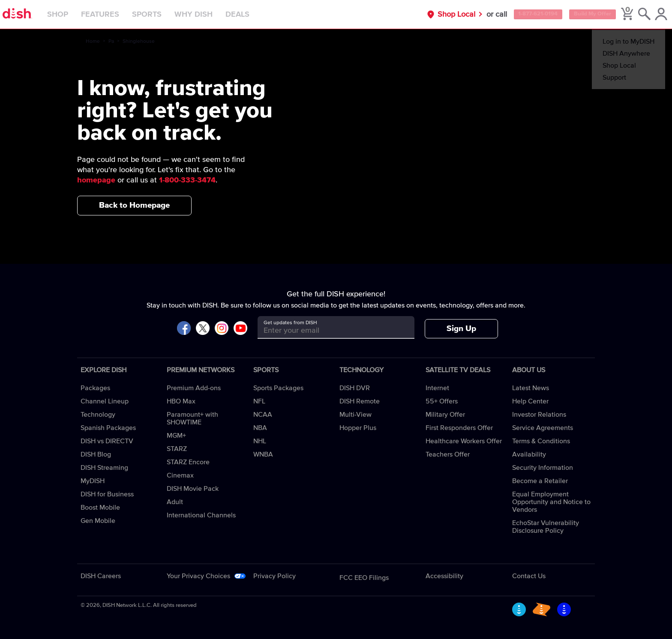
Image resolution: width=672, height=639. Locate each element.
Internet (437, 388)
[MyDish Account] (653, 15)
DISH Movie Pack (193, 489)
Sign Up (461, 329)
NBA (260, 428)
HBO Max (181, 401)
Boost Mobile (100, 508)
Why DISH (211, 15)
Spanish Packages (108, 428)
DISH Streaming (104, 468)
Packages (95, 388)
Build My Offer (579, 15)
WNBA (263, 454)
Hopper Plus (358, 428)
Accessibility (444, 576)
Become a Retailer (540, 481)
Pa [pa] (111, 42)
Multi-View (355, 415)
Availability (529, 454)
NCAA (263, 415)
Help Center (530, 401)
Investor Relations (539, 415)
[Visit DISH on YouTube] (240, 329)
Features (118, 15)
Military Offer (445, 415)
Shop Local (426, 15)
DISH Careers (101, 576)
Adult (175, 502)
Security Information (543, 468)
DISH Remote (360, 401)
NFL (259, 401)
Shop (76, 15)
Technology (98, 415)
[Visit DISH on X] (203, 329)
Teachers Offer (448, 454)
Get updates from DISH (290, 323)
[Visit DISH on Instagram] (222, 329)
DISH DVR (355, 388)
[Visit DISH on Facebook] (184, 329)
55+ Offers (442, 401)
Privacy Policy (274, 576)
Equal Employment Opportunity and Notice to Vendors (551, 502)
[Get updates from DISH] (328, 330)
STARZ (177, 449)
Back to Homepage (134, 205)
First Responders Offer (459, 428)
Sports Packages (278, 388)
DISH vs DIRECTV (107, 441)
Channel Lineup (105, 401)
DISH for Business (107, 494)
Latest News (531, 388)
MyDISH (93, 481)
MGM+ (176, 436)
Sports (165, 15)
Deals (255, 15)
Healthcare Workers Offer (464, 441)
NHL (260, 441)
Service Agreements (543, 428)
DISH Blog (96, 454)
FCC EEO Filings (364, 578)
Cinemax (180, 475)
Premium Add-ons (194, 388)
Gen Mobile (98, 521)
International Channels (201, 515)
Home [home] (93, 42)
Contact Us (529, 576)
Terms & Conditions (541, 441)
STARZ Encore (188, 462)
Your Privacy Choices (198, 576)
